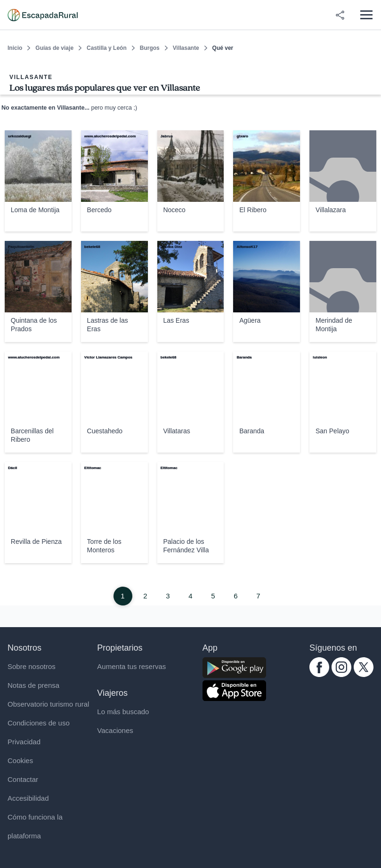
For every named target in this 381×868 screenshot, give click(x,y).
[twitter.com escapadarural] (364, 674)
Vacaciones (115, 730)
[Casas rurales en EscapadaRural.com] (43, 15)
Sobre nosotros (32, 666)
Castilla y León (107, 48)
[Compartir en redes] (340, 15)
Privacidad (24, 742)
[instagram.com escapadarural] (341, 674)
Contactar (23, 779)
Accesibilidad (28, 798)
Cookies (20, 760)
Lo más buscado (123, 712)
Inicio (15, 48)
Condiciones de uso (39, 723)
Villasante (186, 48)
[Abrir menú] (366, 15)
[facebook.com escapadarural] (319, 674)
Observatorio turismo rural (48, 704)
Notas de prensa (33, 685)
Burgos (150, 48)
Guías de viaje (54, 48)
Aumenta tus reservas (131, 666)
